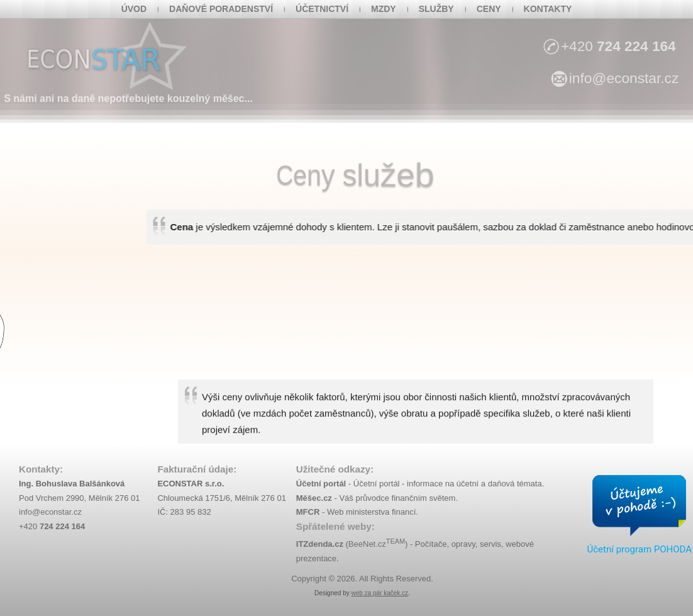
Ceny (489, 9)
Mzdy (384, 9)
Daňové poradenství (221, 9)
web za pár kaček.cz (380, 593)
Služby (436, 9)
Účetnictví (322, 9)
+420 (52, 526)
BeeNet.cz (377, 544)
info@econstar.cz (50, 512)
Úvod (134, 9)
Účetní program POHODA (639, 549)
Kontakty (548, 9)
